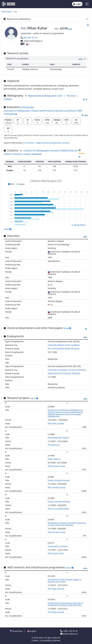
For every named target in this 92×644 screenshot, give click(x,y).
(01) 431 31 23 (29, 38)
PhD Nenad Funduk (57, 466)
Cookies (35, 640)
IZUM (36, 638)
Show (8, 229)
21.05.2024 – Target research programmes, (43, 143)
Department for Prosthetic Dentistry (64, 373)
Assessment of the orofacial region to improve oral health (65, 581)
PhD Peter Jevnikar (56, 424)
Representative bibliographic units (46, 96)
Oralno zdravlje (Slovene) (59, 502)
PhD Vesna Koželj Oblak (59, 509)
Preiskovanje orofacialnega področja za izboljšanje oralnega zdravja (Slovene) (65, 604)
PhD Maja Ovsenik (56, 589)
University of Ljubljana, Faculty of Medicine (67, 370)
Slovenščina (16, 631)
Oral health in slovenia (58, 546)
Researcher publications (17, 19)
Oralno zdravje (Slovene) (59, 480)
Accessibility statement (50, 640)
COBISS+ (8, 99)
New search (7, 12)
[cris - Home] (8, 4)
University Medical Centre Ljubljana (64, 345)
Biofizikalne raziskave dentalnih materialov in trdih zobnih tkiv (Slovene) (67, 524)
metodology (27, 107)
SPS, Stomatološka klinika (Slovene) (64, 348)
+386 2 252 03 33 (69, 631)
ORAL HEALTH (54, 459)
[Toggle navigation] (87, 4)
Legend (34, 398)
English (32, 631)
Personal (71, 96)
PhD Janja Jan (54, 445)
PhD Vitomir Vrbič (56, 553)
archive (65, 143)
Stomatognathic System (59, 438)
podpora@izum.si (69, 634)
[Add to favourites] (88, 25)
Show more (78, 225)
